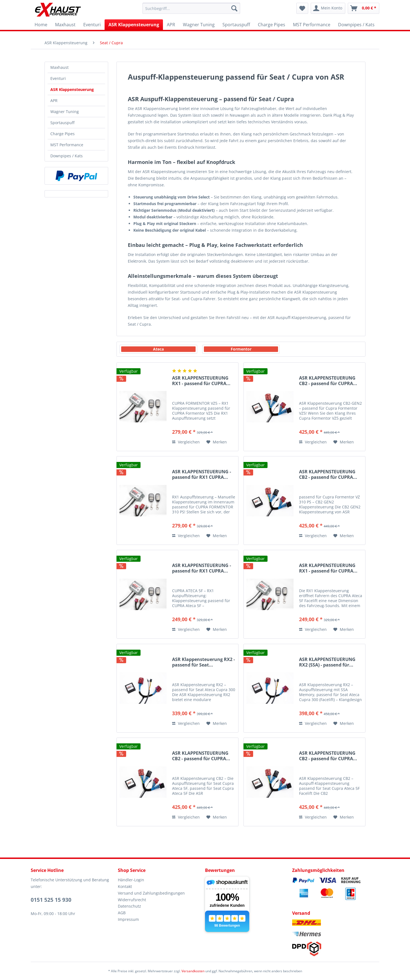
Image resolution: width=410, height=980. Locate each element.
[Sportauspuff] (236, 25)
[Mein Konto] (328, 8)
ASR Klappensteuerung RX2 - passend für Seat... (203, 662)
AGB (122, 913)
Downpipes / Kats (67, 156)
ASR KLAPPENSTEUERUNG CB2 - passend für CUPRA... (328, 381)
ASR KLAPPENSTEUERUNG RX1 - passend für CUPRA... (201, 381)
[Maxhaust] (65, 25)
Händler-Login (131, 880)
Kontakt (125, 886)
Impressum (128, 919)
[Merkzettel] (302, 8)
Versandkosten (193, 971)
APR (54, 100)
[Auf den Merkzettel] (217, 442)
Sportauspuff (62, 123)
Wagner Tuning (65, 112)
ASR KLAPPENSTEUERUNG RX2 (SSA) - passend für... (327, 662)
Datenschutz (129, 906)
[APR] (171, 25)
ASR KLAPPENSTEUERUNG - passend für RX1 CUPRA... (202, 475)
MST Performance (67, 145)
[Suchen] (234, 8)
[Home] (41, 25)
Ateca (158, 349)
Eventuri (58, 78)
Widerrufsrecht (132, 900)
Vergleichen (186, 442)
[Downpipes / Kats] (356, 25)
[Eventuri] (92, 25)
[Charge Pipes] (272, 25)
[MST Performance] (312, 25)
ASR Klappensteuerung (72, 89)
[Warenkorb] (364, 8)
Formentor (241, 349)
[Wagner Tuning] (199, 25)
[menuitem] (191, 8)
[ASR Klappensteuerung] (134, 25)
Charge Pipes (63, 134)
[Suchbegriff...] (191, 8)
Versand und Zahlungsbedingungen (151, 893)
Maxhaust (59, 67)
